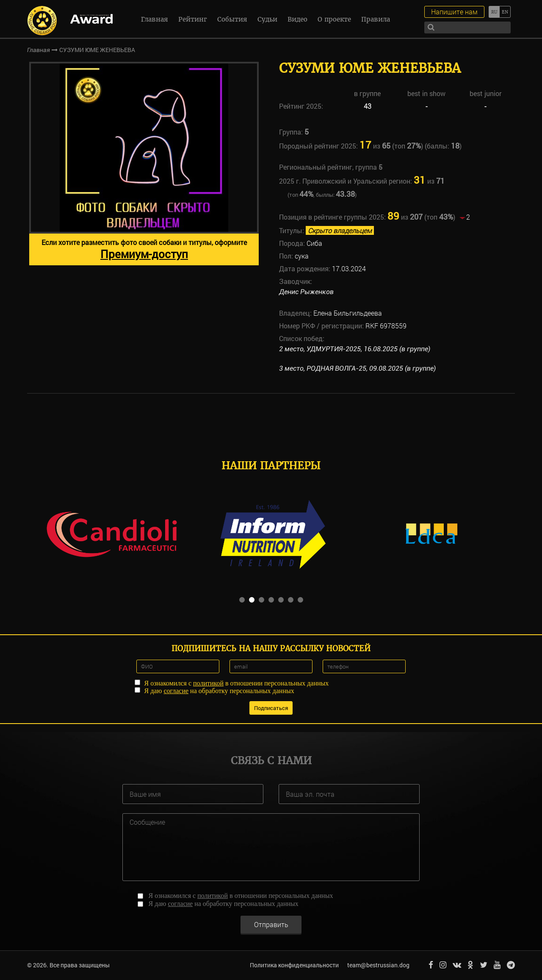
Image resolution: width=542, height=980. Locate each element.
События (232, 19)
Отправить (271, 924)
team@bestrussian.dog (378, 965)
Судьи (267, 19)
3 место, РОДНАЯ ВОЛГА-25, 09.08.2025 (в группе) (357, 368)
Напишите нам (454, 12)
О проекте (334, 19)
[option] (144, 164)
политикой (208, 683)
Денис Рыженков (306, 292)
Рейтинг (193, 19)
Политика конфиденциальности (294, 965)
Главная (155, 19)
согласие (176, 691)
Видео (297, 19)
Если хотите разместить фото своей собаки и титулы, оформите (144, 249)
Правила (376, 19)
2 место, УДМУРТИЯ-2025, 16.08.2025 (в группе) (355, 349)
